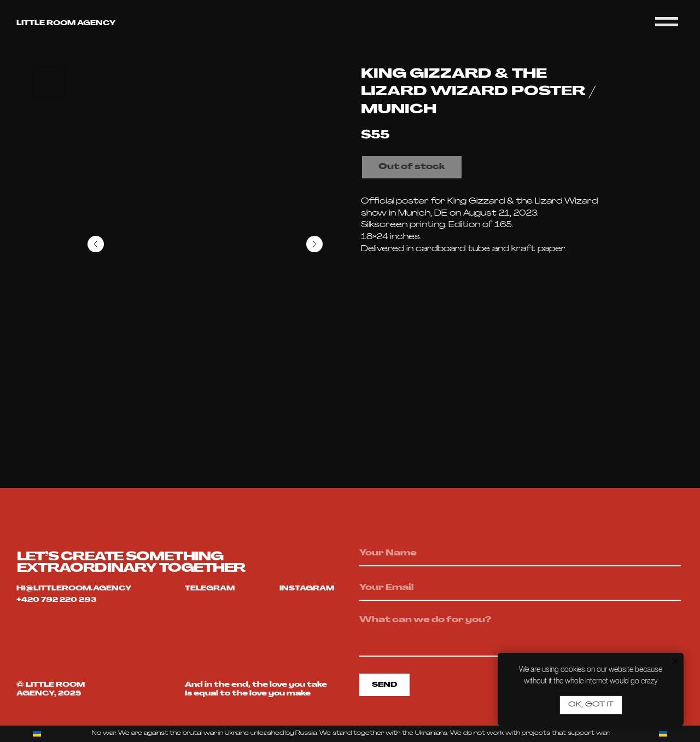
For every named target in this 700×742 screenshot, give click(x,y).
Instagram (307, 589)
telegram (210, 589)
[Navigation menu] (667, 22)
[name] (520, 554)
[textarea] (520, 633)
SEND (384, 685)
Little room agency (66, 24)
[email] (520, 588)
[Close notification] (675, 661)
